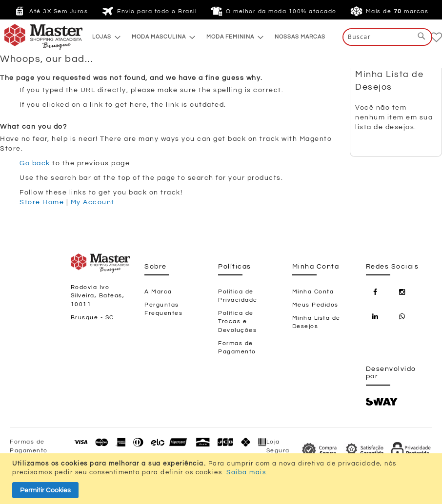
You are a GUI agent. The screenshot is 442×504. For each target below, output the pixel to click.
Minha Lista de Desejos (316, 322)
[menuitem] (104, 37)
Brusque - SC (92, 318)
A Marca (158, 292)
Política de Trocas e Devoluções (237, 321)
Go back (35, 163)
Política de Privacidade (238, 296)
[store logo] (24, 37)
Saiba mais (246, 472)
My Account (93, 202)
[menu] (209, 37)
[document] (222, 479)
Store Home (42, 202)
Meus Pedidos (315, 305)
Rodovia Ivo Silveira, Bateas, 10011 (98, 296)
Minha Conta (313, 292)
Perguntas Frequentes (163, 309)
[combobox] (387, 37)
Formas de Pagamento (237, 348)
